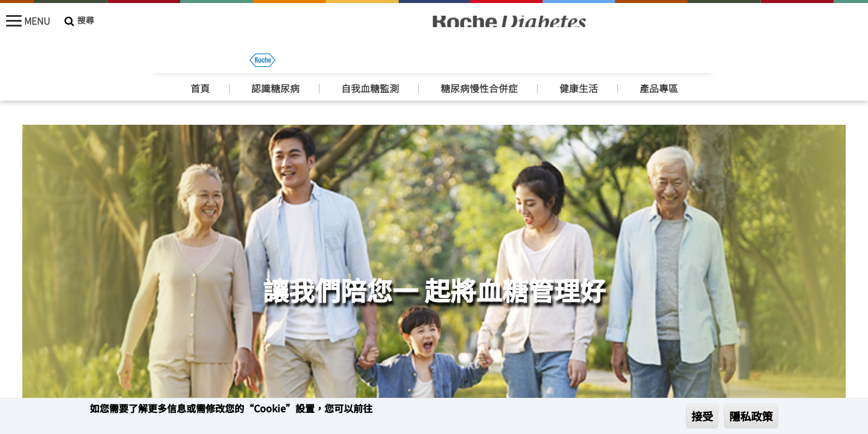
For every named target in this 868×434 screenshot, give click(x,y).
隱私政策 (751, 416)
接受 (702, 416)
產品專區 (659, 62)
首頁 (200, 62)
